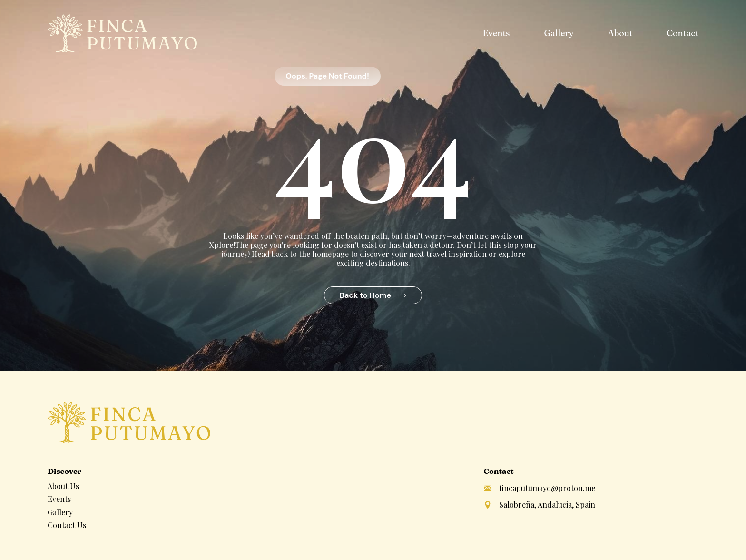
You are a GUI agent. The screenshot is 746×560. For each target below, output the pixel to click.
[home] (122, 33)
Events (496, 33)
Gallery (559, 33)
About (620, 33)
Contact (682, 33)
